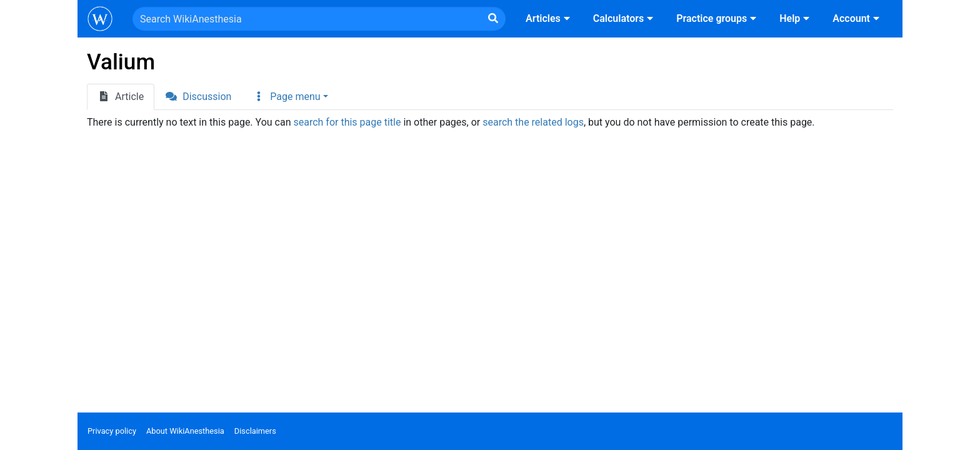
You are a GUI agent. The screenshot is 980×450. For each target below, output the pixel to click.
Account (857, 18)
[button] (290, 97)
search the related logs (533, 122)
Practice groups (718, 18)
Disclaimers (255, 431)
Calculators (625, 18)
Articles (549, 18)
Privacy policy (112, 431)
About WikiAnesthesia (185, 431)
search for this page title (347, 122)
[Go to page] (493, 19)
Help (796, 18)
